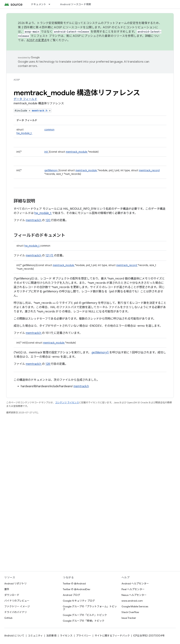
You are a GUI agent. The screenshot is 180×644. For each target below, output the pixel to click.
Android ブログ (71, 595)
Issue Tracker (129, 618)
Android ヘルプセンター (135, 584)
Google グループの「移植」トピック (84, 621)
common (49, 130)
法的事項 (51, 636)
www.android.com (132, 601)
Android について (14, 636)
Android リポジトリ (15, 584)
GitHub (8, 618)
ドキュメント (39, 4)
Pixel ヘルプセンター (133, 589)
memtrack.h (40, 110)
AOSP (17, 80)
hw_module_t (24, 133)
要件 (7, 589)
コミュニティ (35, 636)
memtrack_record (149, 170)
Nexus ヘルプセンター (134, 595)
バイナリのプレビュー (17, 601)
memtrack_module (77, 152)
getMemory (51, 170)
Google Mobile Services (135, 606)
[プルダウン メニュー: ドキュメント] (51, 4)
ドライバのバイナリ (16, 612)
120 (48, 220)
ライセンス (66, 636)
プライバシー (84, 636)
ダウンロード (12, 595)
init (47, 152)
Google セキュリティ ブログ (79, 601)
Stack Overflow (130, 612)
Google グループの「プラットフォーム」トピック (90, 608)
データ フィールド (25, 99)
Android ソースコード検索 (76, 4)
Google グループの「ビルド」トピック (85, 615)
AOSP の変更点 (37, 40)
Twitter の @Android (74, 584)
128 (48, 364)
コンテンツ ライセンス (67, 403)
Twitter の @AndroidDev (76, 589)
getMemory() (100, 353)
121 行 (50, 256)
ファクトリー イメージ (17, 606)
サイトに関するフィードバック (112, 636)
